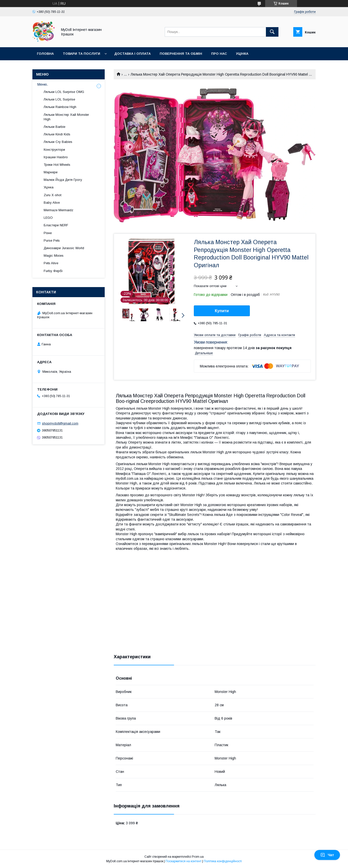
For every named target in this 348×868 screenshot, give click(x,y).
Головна (45, 54)
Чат (327, 855)
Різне (48, 233)
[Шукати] (272, 32)
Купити (222, 311)
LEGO (48, 218)
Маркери (51, 172)
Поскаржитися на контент (183, 861)
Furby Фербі (53, 271)
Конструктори (54, 150)
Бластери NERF (56, 225)
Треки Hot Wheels (57, 165)
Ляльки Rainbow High (60, 107)
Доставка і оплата (132, 54)
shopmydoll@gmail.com (60, 423)
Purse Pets (52, 240)
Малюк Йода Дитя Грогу (63, 180)
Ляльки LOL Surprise (59, 99)
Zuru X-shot (52, 195)
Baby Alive (52, 203)
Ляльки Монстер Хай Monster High (66, 117)
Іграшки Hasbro (56, 157)
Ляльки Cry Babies (58, 142)
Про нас (219, 54)
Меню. (43, 84)
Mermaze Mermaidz (59, 210)
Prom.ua (198, 857)
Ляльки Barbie (54, 127)
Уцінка (242, 54)
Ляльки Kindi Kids (57, 134)
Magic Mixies (54, 256)
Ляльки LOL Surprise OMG (64, 92)
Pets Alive (51, 263)
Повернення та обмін (181, 54)
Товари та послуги (81, 54)
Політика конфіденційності (223, 861)
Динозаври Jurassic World (64, 248)
